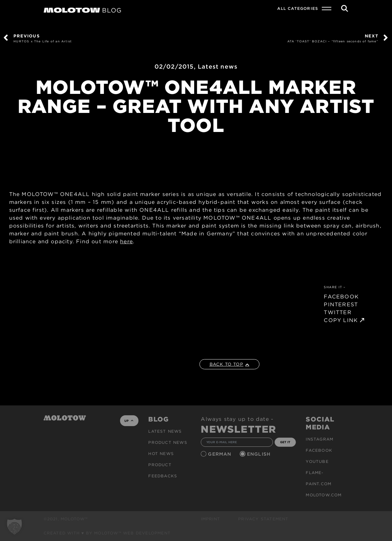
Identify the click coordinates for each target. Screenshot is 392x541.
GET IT (285, 442)
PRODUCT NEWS (168, 442)
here (126, 241)
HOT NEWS (161, 454)
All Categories (298, 8)
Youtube (317, 461)
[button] (14, 527)
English (260, 454)
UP (129, 421)
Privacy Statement (263, 519)
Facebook (319, 450)
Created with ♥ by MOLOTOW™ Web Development (107, 533)
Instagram (320, 439)
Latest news (218, 66)
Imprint (211, 519)
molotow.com (324, 495)
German (220, 454)
